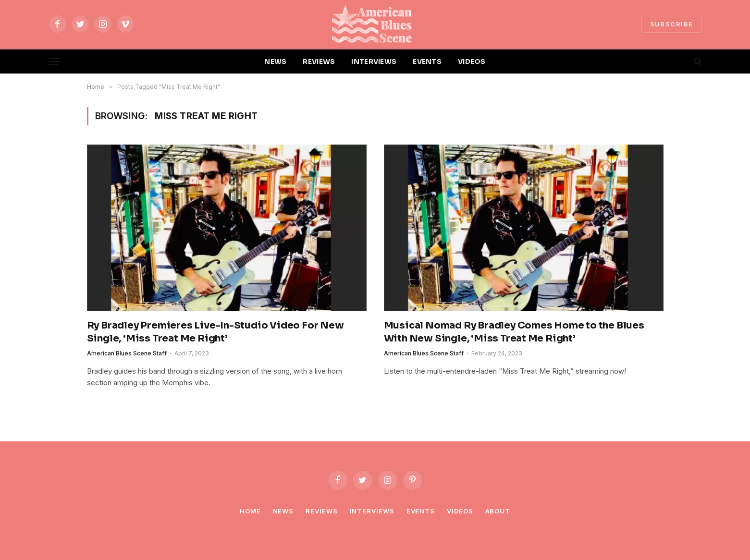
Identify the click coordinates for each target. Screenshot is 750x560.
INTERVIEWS (374, 61)
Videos (460, 511)
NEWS (275, 61)
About (498, 511)
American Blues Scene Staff (127, 353)
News (283, 511)
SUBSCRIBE (672, 24)
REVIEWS (319, 61)
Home (250, 511)
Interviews (372, 511)
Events (421, 511)
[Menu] (55, 62)
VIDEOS (472, 61)
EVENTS (427, 61)
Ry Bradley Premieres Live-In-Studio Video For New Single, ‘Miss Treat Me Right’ (215, 332)
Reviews (321, 511)
